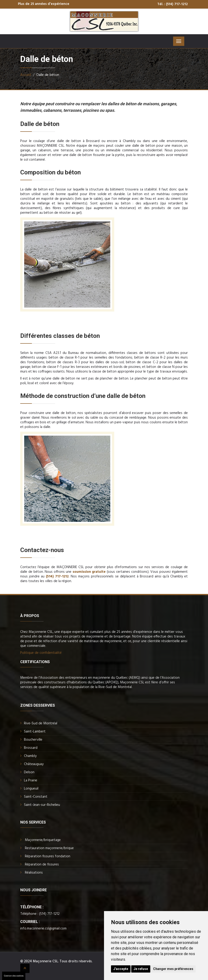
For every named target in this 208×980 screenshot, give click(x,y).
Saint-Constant (36, 797)
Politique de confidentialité (41, 653)
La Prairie (31, 780)
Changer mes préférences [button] (173, 969)
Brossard (31, 748)
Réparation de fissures (42, 865)
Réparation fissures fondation (48, 856)
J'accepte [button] (121, 969)
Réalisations (34, 873)
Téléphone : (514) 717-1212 (40, 914)
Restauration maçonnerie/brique (49, 848)
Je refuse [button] (141, 969)
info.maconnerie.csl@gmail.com (43, 929)
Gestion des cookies (14, 976)
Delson (29, 772)
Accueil (26, 75)
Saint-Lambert (35, 732)
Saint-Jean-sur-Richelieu (42, 805)
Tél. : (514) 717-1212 (173, 4)
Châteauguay (34, 764)
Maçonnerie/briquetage (43, 840)
